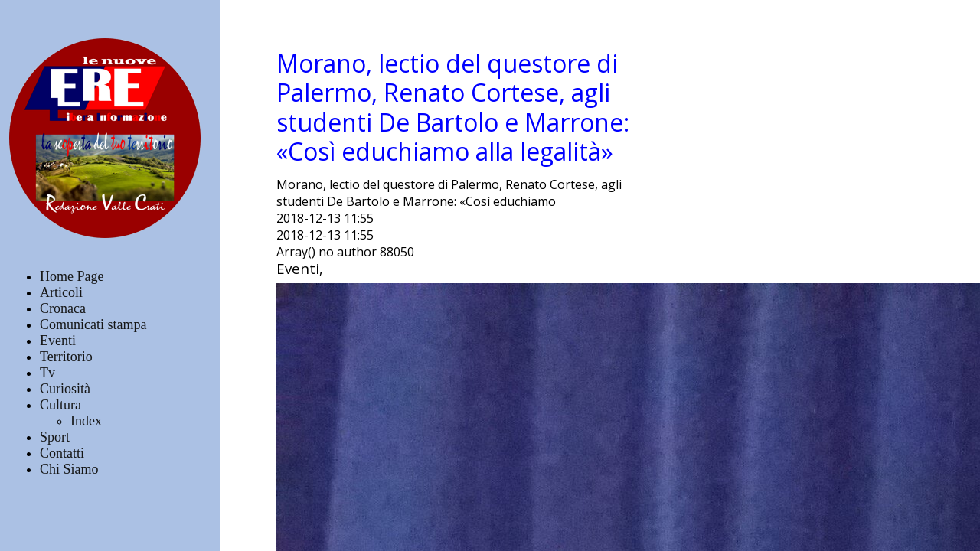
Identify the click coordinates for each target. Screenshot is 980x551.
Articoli (61, 292)
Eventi (58, 341)
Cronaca (63, 308)
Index (86, 421)
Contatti (62, 453)
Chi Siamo (69, 469)
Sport (55, 437)
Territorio (66, 357)
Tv (47, 373)
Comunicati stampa (93, 324)
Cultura (60, 405)
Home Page (72, 276)
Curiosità (65, 389)
